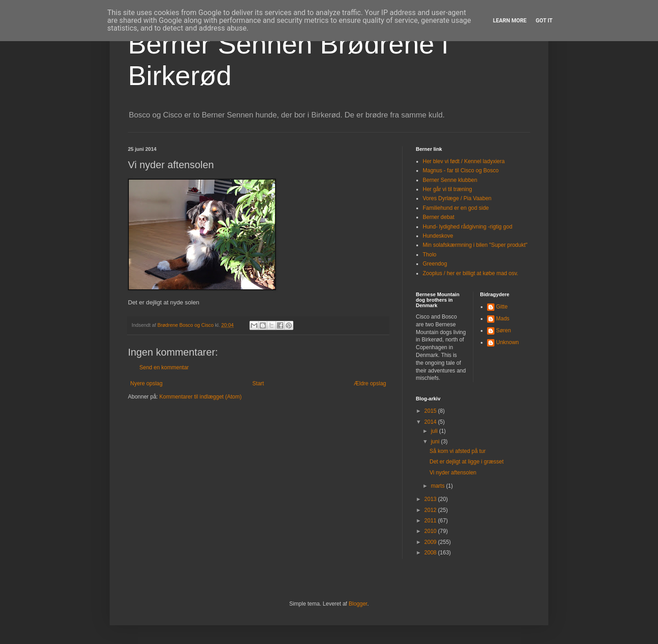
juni (436, 442)
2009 (431, 542)
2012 (431, 510)
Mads (503, 319)
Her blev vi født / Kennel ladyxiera (464, 161)
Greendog (435, 264)
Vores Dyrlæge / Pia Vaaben (457, 198)
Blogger (358, 604)
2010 (431, 531)
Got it (544, 21)
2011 (431, 521)
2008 (431, 553)
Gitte (502, 307)
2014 (431, 422)
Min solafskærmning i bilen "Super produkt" (475, 245)
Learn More (510, 21)
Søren (504, 330)
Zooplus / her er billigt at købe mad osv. (470, 273)
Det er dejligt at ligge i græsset (467, 462)
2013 (431, 499)
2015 (431, 411)
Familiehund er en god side (456, 208)
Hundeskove (438, 236)
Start (258, 383)
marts (438, 486)
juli (435, 431)
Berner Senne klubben (450, 180)
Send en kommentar (164, 367)
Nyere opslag (146, 383)
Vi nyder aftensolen (453, 473)
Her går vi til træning (447, 189)
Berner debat (438, 217)
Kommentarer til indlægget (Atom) (201, 397)
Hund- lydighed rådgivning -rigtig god (467, 227)
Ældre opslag (370, 383)
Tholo (430, 255)
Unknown (508, 342)
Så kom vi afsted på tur (458, 451)
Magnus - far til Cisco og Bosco (461, 170)
